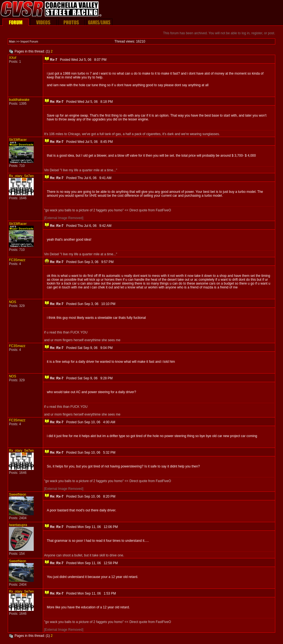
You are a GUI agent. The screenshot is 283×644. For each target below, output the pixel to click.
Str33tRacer (18, 140)
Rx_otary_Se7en (21, 176)
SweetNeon (17, 495)
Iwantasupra (18, 525)
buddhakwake (19, 100)
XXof (12, 58)
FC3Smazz (17, 260)
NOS (12, 302)
